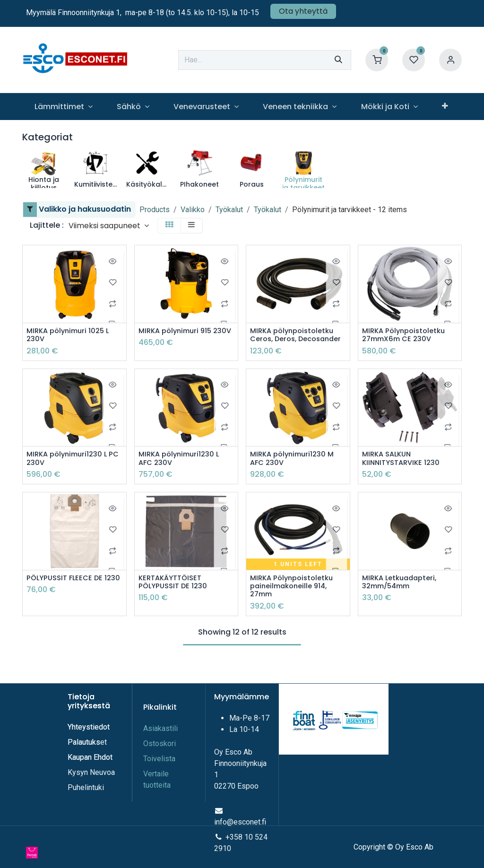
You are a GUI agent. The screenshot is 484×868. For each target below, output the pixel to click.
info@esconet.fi (240, 822)
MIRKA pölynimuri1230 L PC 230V (70, 470)
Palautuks (84, 743)
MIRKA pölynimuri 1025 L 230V (71, 336)
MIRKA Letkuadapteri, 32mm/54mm (402, 596)
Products (155, 210)
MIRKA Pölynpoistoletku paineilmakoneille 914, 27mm (295, 601)
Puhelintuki (86, 788)
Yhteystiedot (90, 727)
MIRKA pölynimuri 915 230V (178, 336)
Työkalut (229, 210)
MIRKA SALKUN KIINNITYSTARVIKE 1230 (404, 470)
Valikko (193, 210)
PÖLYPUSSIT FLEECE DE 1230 (67, 596)
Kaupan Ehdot (90, 758)
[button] (109, 226)
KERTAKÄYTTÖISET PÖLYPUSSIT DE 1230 (175, 596)
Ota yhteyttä (303, 11)
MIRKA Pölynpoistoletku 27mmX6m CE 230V (407, 336)
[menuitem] (63, 107)
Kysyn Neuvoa (91, 773)
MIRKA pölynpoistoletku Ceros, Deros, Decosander (295, 341)
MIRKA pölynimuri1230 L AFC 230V (182, 470)
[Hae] (338, 60)
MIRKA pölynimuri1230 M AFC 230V (295, 470)
